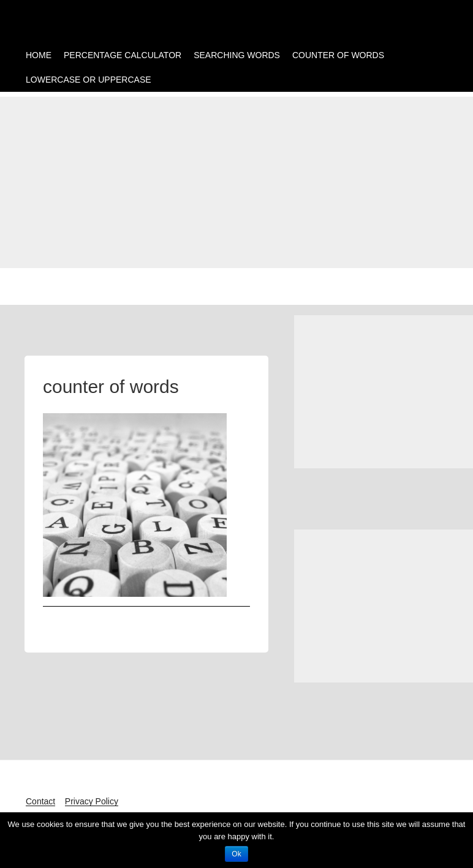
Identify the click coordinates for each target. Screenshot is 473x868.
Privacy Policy (92, 801)
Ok (236, 854)
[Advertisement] (236, 182)
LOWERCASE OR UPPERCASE (89, 80)
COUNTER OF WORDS (338, 55)
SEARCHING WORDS (237, 55)
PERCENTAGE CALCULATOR (123, 55)
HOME (39, 55)
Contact (40, 801)
